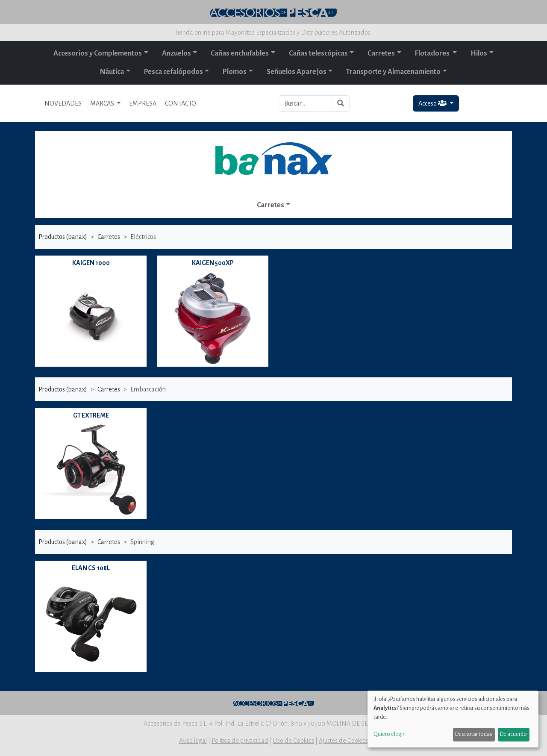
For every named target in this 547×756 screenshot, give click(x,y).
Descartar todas (474, 734)
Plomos (235, 72)
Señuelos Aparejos (297, 72)
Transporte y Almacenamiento (393, 72)
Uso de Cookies (294, 741)
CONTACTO (181, 103)
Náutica (112, 72)
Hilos (479, 53)
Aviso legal (193, 741)
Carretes (381, 53)
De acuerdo (513, 734)
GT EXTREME (91, 415)
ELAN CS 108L (91, 568)
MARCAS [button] (103, 103)
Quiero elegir (389, 734)
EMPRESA (143, 103)
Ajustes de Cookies (344, 741)
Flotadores (433, 53)
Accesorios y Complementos (98, 53)
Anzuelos (176, 53)
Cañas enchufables (240, 53)
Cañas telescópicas (318, 53)
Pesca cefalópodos (174, 72)
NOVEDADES (63, 103)
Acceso (433, 103)
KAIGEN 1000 (91, 263)
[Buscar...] (305, 103)
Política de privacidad (240, 741)
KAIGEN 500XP (213, 263)
